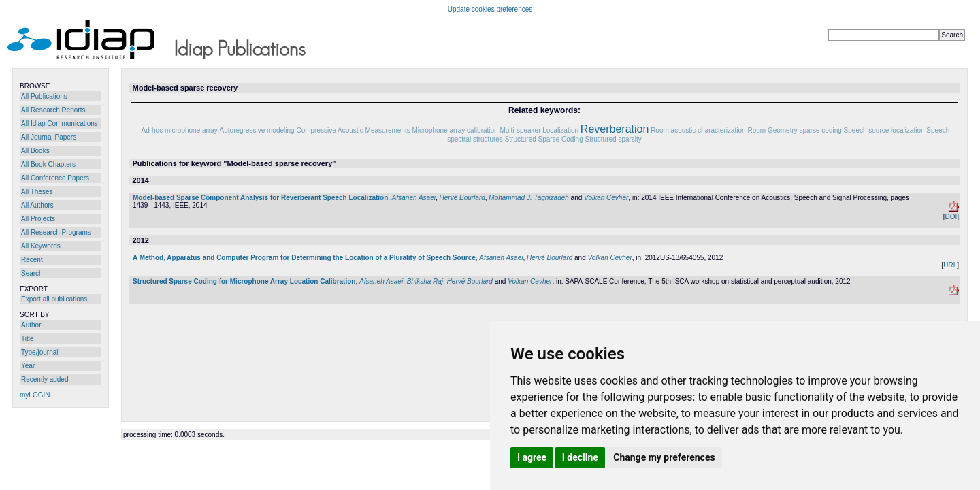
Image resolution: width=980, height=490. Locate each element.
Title (28, 339)
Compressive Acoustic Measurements (353, 130)
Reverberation (615, 129)
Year (28, 366)
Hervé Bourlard (462, 198)
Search (32, 273)
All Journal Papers (49, 137)
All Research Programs (56, 232)
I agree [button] (532, 457)
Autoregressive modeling (257, 130)
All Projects (38, 219)
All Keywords (41, 246)
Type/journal (39, 352)
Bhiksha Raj (425, 281)
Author (31, 325)
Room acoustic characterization (698, 130)
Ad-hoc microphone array (180, 130)
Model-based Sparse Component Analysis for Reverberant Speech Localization (260, 198)
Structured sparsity (613, 139)
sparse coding (821, 130)
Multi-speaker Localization (539, 130)
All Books (35, 151)
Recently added (45, 379)
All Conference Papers (55, 178)
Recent (32, 260)
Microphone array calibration (455, 130)
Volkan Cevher (606, 198)
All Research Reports (53, 110)
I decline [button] (580, 457)
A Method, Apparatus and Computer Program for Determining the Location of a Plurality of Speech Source (304, 258)
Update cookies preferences (490, 9)
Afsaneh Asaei (414, 198)
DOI (951, 217)
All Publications (44, 96)
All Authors (37, 205)
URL (950, 265)
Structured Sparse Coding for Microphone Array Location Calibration (244, 281)
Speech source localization (884, 130)
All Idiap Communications (60, 124)
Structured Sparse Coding (544, 139)
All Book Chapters (48, 164)
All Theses (37, 192)
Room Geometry (772, 130)
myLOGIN (35, 395)
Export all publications (54, 299)
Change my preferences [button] (664, 457)
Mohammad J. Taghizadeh (528, 198)
